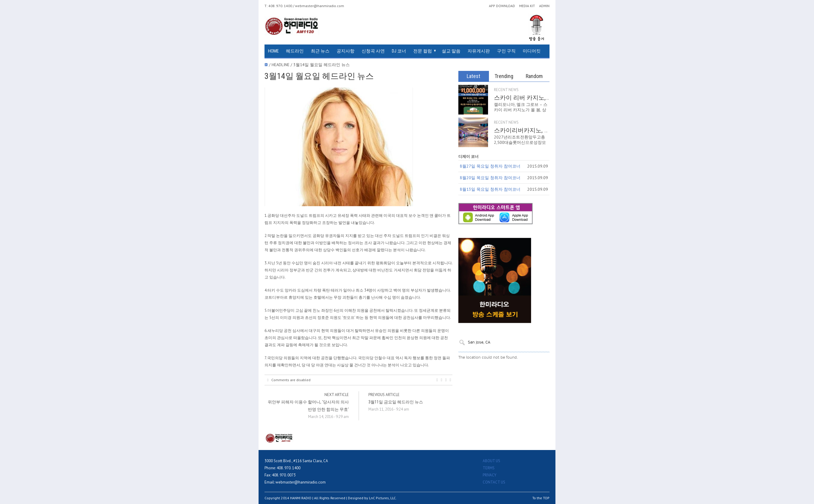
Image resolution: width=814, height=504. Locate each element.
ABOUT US (491, 461)
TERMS (489, 468)
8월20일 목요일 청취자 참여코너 (490, 178)
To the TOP (541, 498)
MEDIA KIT (527, 6)
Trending (504, 76)
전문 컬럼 (423, 51)
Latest (473, 76)
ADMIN (544, 6)
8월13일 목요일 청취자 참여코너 (490, 189)
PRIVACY (490, 475)
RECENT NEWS (506, 90)
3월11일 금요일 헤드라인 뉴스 (396, 402)
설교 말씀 (451, 51)
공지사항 (346, 51)
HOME (273, 51)
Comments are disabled (289, 380)
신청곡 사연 (373, 51)
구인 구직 (506, 51)
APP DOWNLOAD (502, 6)
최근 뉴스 (320, 51)
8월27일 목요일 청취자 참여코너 (490, 166)
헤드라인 (295, 51)
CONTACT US (494, 482)
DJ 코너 (399, 51)
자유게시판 (479, 51)
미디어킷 (532, 51)
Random (534, 76)
